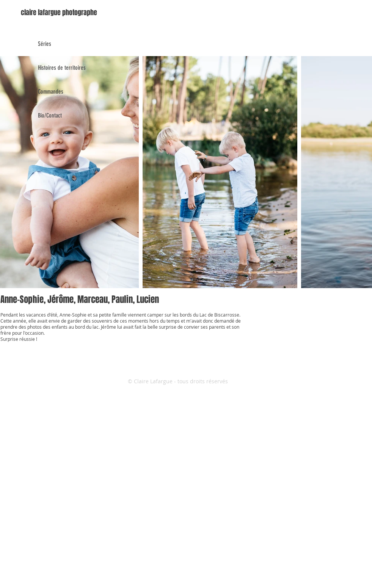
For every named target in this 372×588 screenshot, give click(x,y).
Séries (45, 44)
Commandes (51, 92)
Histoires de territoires (62, 68)
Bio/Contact (50, 115)
